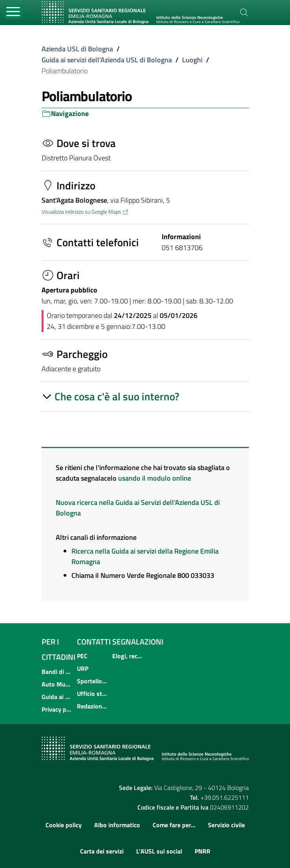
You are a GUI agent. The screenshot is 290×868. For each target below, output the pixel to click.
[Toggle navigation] (14, 12)
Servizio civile (226, 825)
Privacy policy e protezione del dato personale (57, 709)
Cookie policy (64, 825)
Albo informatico (117, 825)
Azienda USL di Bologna (77, 49)
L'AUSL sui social (159, 851)
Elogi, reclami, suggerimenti (128, 656)
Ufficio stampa (92, 694)
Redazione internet (92, 706)
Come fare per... (174, 825)
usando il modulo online (155, 478)
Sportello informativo (92, 681)
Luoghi (192, 60)
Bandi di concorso (57, 672)
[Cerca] (244, 13)
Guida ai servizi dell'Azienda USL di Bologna (107, 60)
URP (83, 668)
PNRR (202, 851)
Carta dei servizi (102, 851)
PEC (82, 656)
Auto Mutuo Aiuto (57, 684)
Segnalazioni (138, 642)
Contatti (94, 642)
